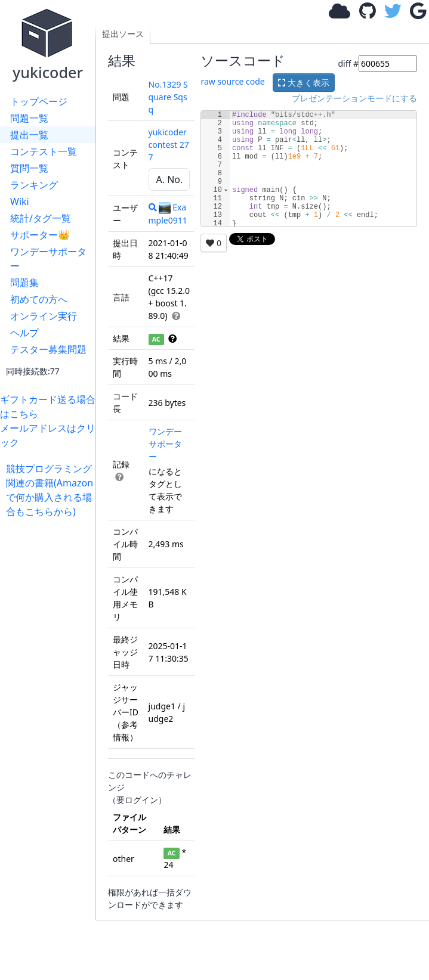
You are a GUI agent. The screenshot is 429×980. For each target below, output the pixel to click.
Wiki (20, 201)
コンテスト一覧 (44, 151)
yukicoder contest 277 (169, 145)
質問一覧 (29, 168)
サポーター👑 (40, 235)
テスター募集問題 (48, 349)
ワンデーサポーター (48, 259)
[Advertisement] (51, 697)
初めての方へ (39, 299)
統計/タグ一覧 (41, 218)
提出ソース (123, 34)
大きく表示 (304, 83)
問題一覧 (29, 118)
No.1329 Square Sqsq (168, 97)
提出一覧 (29, 135)
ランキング (34, 185)
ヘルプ (24, 333)
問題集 (24, 283)
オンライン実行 (44, 316)
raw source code (232, 81)
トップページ (39, 101)
